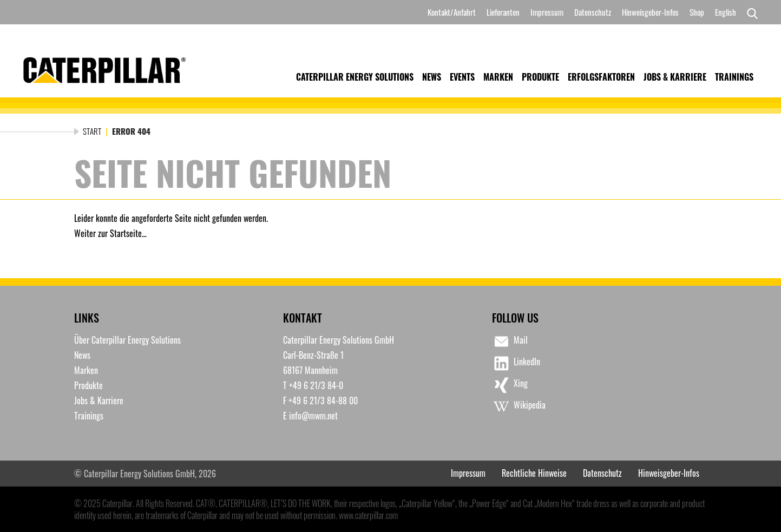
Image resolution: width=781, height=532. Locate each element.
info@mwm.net (313, 416)
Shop (697, 12)
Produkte (540, 77)
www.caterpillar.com (368, 515)
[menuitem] (726, 12)
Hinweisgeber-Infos (650, 12)
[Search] (750, 12)
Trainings (734, 77)
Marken (498, 77)
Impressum (547, 12)
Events (462, 77)
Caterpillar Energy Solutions (355, 77)
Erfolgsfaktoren (601, 77)
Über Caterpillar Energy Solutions (127, 340)
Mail (510, 341)
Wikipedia (519, 406)
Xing (510, 385)
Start (92, 131)
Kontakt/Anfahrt (452, 12)
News (432, 77)
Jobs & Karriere (675, 77)
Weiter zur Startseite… (110, 233)
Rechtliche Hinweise (534, 473)
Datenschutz (593, 12)
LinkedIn (516, 363)
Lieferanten (503, 12)
